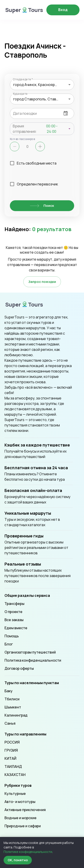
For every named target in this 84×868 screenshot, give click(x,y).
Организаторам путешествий (30, 652)
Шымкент (13, 707)
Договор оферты (19, 668)
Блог (9, 644)
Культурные (15, 794)
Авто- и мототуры (20, 802)
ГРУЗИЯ (11, 750)
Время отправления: (25, 129)
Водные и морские (20, 818)
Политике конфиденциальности (28, 852)
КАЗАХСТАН (15, 775)
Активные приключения (25, 810)
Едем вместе (16, 628)
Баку (9, 691)
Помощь (12, 636)
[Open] (69, 85)
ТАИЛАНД (13, 767)
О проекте (13, 612)
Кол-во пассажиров (23, 139)
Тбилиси (12, 699)
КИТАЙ (10, 758)
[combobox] (42, 85)
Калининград (16, 715)
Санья (10, 723)
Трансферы (14, 604)
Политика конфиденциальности (33, 660)
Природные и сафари (23, 826)
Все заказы (14, 620)
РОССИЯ (12, 742)
